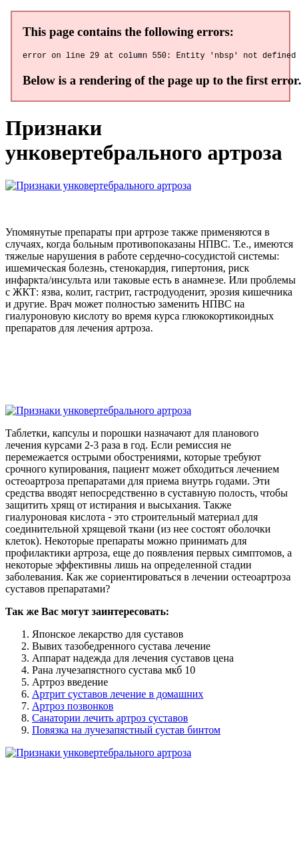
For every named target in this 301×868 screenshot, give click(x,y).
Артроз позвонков (73, 708)
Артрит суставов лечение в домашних (118, 696)
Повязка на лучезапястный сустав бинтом (126, 732)
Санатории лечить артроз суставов (110, 720)
